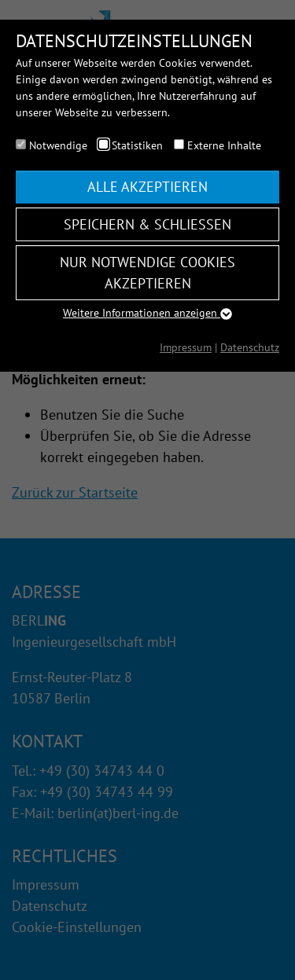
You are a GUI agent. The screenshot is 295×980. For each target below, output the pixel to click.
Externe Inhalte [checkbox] (224, 145)
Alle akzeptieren (147, 187)
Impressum (186, 347)
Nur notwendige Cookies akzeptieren (147, 273)
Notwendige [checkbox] (58, 145)
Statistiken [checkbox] (137, 145)
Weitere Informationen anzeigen (147, 313)
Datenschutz (250, 347)
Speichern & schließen (147, 224)
